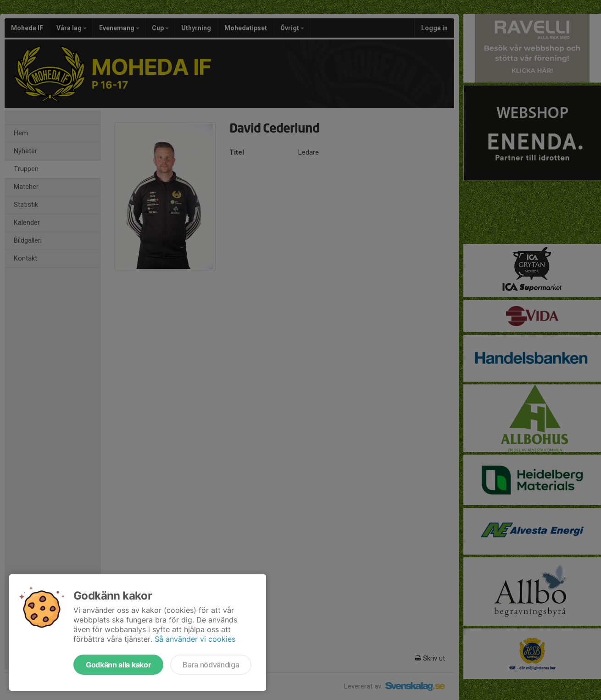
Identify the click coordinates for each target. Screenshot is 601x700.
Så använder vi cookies (195, 639)
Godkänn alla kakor (118, 665)
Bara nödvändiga (211, 665)
